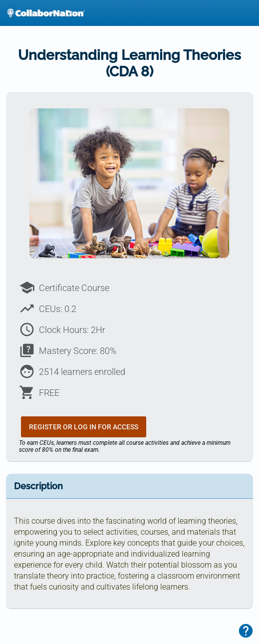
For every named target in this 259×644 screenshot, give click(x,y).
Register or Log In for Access (84, 427)
